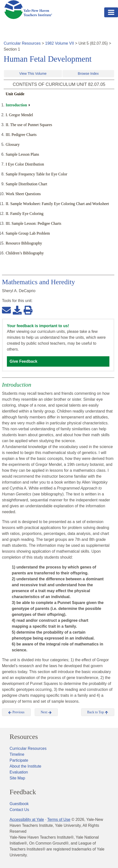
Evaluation (19, 772)
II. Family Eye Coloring (25, 214)
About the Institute (25, 766)
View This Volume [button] (33, 74)
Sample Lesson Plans (22, 154)
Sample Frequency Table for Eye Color (37, 174)
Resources (24, 737)
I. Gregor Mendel (19, 115)
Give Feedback (23, 361)
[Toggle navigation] (111, 12)
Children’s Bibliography (25, 253)
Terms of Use (59, 820)
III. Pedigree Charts (21, 135)
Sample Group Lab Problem (28, 233)
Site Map (17, 778)
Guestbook (19, 804)
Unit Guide (15, 94)
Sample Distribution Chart (26, 184)
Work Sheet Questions (23, 194)
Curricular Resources (22, 43)
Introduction (16, 105)
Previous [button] (16, 712)
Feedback (23, 792)
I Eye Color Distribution (25, 164)
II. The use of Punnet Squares (29, 125)
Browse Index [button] (88, 74)
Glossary (13, 144)
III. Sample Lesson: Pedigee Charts (33, 223)
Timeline (17, 754)
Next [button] (46, 712)
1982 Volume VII (60, 43)
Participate (19, 760)
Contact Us (19, 810)
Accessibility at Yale (27, 820)
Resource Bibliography (24, 243)
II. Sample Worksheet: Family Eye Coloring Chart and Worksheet (57, 204)
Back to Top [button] (98, 712)
